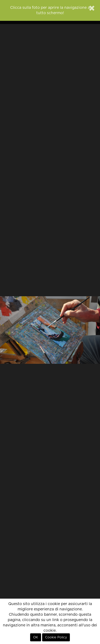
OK (36, 637)
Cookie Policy (56, 637)
